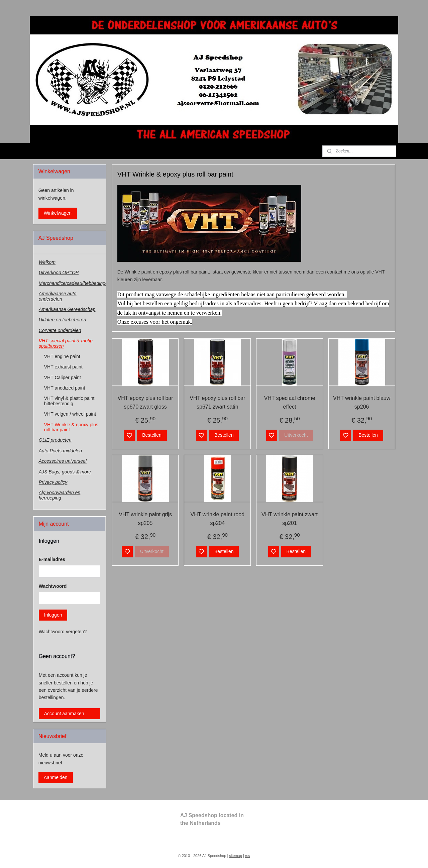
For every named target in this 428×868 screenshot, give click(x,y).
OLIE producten (55, 440)
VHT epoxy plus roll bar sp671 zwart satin (217, 402)
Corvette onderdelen (60, 330)
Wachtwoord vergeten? (63, 632)
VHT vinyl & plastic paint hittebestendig (69, 401)
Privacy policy (53, 482)
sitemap (236, 856)
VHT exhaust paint (63, 367)
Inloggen (53, 615)
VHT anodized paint (65, 388)
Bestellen (152, 435)
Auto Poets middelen (60, 451)
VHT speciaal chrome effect (289, 402)
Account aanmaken (64, 714)
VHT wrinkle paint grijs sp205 (145, 519)
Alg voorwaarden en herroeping (60, 495)
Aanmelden (56, 777)
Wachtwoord (53, 586)
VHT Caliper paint (63, 377)
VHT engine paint (62, 356)
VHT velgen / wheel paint (70, 414)
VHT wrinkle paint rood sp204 (217, 519)
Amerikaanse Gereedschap (67, 309)
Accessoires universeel (63, 461)
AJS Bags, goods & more (65, 472)
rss (248, 856)
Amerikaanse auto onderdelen (58, 296)
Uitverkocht (296, 435)
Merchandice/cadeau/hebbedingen (72, 283)
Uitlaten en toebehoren (63, 320)
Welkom (47, 262)
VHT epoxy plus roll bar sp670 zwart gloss (145, 402)
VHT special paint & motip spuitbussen (66, 343)
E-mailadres (52, 559)
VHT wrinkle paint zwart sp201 (290, 519)
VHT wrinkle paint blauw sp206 (362, 402)
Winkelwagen (58, 213)
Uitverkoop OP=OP (59, 273)
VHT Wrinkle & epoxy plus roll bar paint (71, 427)
